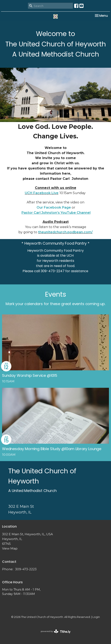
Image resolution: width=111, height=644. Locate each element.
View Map (10, 548)
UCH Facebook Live (42, 193)
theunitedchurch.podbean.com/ (65, 232)
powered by (56, 631)
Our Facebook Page (54, 207)
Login (96, 617)
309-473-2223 (26, 569)
